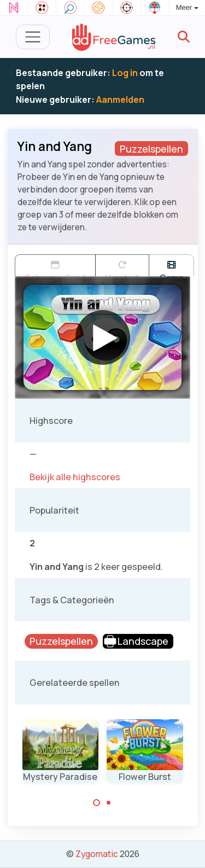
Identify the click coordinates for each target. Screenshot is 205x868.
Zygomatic (97, 854)
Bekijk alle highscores (75, 477)
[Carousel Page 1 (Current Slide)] (97, 803)
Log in (125, 73)
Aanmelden (120, 100)
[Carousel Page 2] (109, 803)
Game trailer (171, 268)
